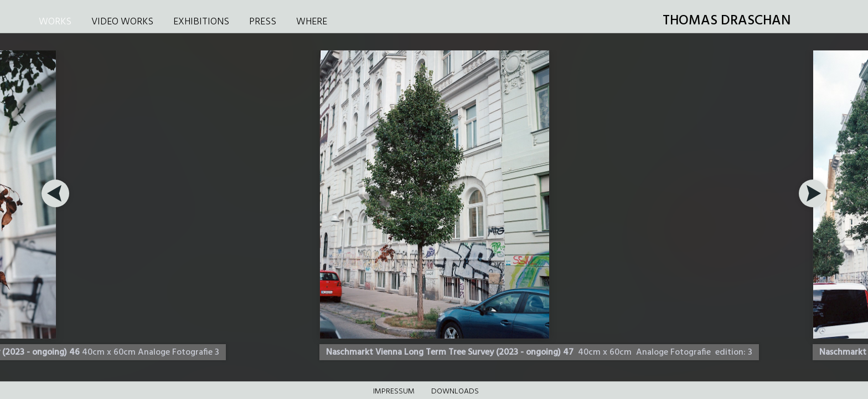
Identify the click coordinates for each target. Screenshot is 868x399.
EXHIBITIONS (201, 22)
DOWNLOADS (455, 392)
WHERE (312, 22)
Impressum (394, 392)
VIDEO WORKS (122, 22)
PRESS (263, 22)
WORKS (55, 22)
